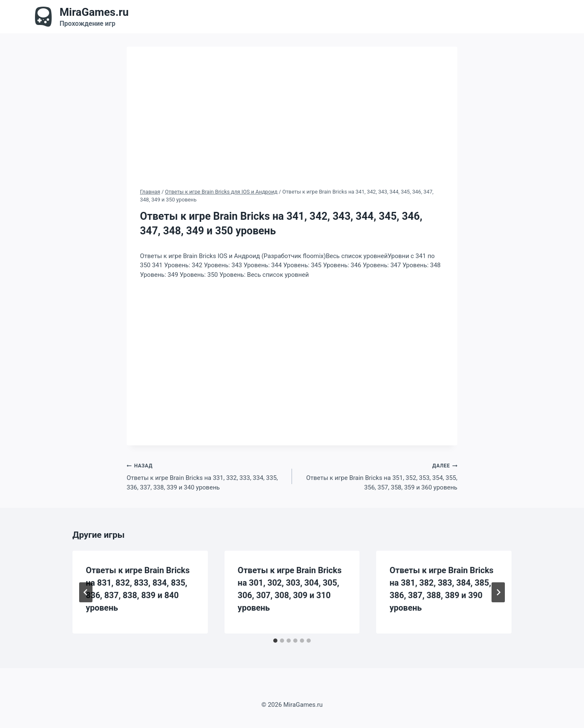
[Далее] (498, 592)
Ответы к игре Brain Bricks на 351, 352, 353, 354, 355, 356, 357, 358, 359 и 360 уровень (378, 476)
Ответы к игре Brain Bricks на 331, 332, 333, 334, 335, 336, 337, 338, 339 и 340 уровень (206, 476)
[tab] (275, 641)
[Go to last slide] (86, 592)
